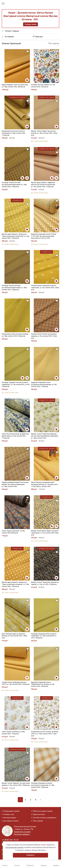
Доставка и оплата (11, 821)
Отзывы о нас (9, 814)
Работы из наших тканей (42, 811)
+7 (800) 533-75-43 (10, 840)
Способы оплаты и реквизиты (44, 818)
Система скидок (10, 818)
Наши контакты (39, 814)
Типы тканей (38, 821)
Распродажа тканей (11, 811)
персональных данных (14, 847)
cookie (43, 845)
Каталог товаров (12, 31)
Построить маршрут (22, 834)
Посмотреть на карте (22, 832)
